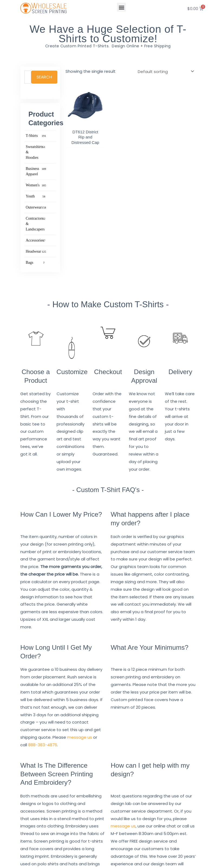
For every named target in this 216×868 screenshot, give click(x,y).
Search (44, 77)
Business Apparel (36, 171)
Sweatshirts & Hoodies (36, 152)
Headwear (36, 252)
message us (80, 737)
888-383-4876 (43, 745)
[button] (121, 7)
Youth (36, 196)
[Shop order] (165, 71)
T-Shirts (36, 136)
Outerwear (36, 207)
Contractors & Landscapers (36, 224)
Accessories (36, 240)
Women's (36, 185)
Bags (36, 263)
